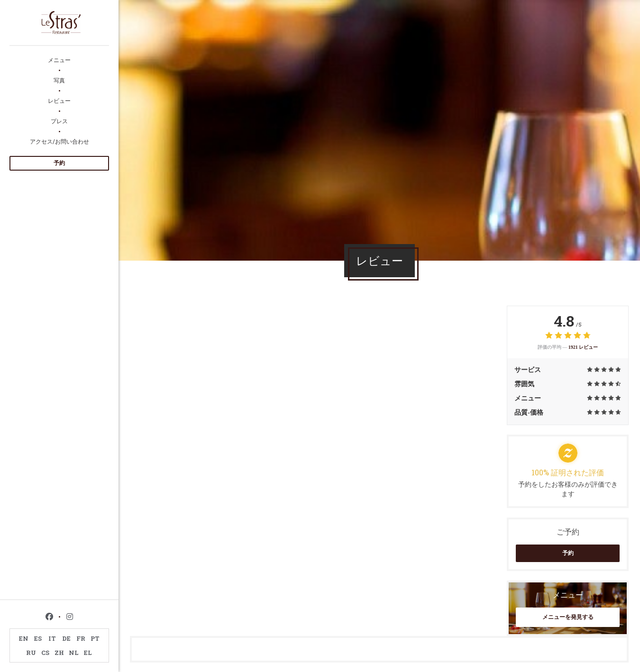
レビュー (59, 100)
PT (95, 638)
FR (81, 638)
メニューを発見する (568, 617)
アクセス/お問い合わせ (59, 141)
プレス (59, 121)
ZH (59, 653)
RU (31, 653)
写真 (59, 80)
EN (24, 638)
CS (45, 653)
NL (74, 653)
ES (38, 638)
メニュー (59, 60)
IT (52, 638)
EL (88, 653)
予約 (59, 163)
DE (66, 638)
